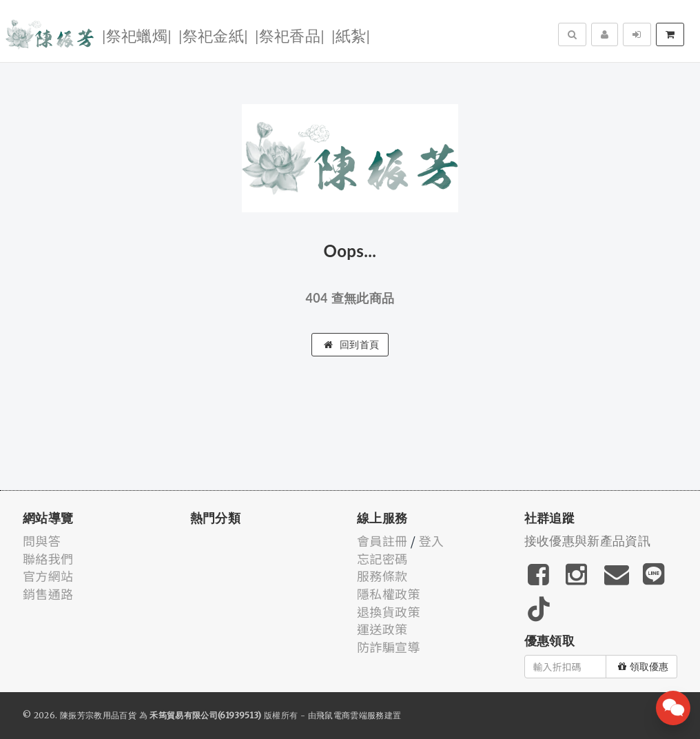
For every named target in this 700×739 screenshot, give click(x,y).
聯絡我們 (48, 558)
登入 (432, 540)
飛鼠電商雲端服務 (350, 715)
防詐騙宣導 (389, 647)
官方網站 (48, 576)
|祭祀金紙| (213, 35)
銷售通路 (48, 594)
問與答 (42, 540)
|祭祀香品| (290, 35)
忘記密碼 (382, 558)
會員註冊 (382, 540)
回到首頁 (351, 345)
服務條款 (382, 576)
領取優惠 (643, 667)
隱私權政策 (389, 594)
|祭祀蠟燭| (137, 35)
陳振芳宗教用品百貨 (98, 715)
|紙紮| (351, 35)
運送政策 (382, 629)
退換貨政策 (389, 611)
